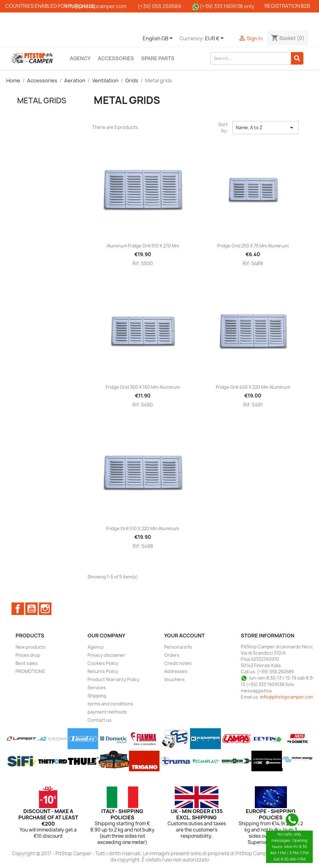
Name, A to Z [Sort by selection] (266, 128)
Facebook (18, 609)
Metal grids (42, 100)
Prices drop (28, 655)
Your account (184, 636)
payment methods (107, 712)
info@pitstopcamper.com (287, 697)
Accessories (116, 58)
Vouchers (174, 679)
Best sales (27, 663)
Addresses (176, 671)
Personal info (178, 647)
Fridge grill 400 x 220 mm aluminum (253, 387)
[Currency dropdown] (215, 39)
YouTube (31, 609)
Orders (172, 655)
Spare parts (158, 58)
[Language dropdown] (159, 39)
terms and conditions (110, 704)
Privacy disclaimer (106, 655)
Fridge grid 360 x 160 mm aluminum (143, 387)
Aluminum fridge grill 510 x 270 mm (143, 246)
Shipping (97, 696)
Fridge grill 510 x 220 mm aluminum (143, 528)
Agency (80, 58)
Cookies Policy (103, 663)
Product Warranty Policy (114, 679)
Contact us (100, 720)
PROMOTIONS (30, 671)
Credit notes (178, 663)
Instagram (45, 609)
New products (31, 647)
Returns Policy (103, 671)
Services (97, 688)
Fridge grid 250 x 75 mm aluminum (253, 246)
